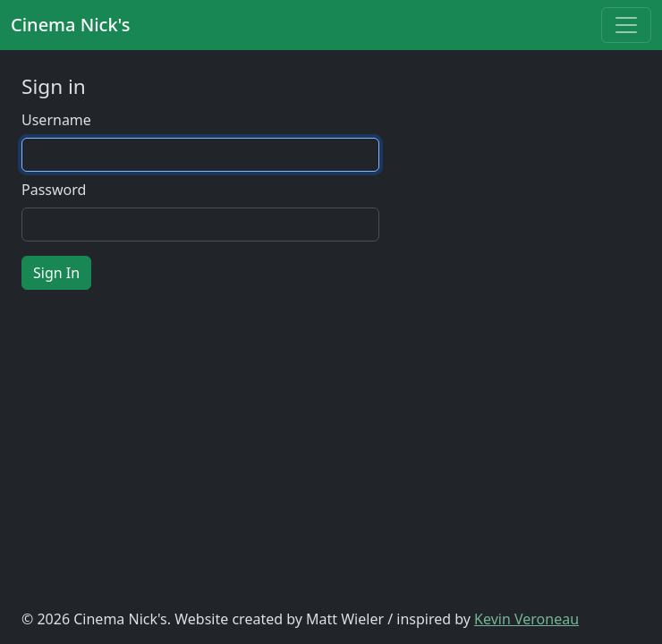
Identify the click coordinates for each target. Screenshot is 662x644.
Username (56, 120)
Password (54, 190)
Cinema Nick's (70, 25)
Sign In (56, 273)
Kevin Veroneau (526, 619)
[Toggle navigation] (626, 25)
